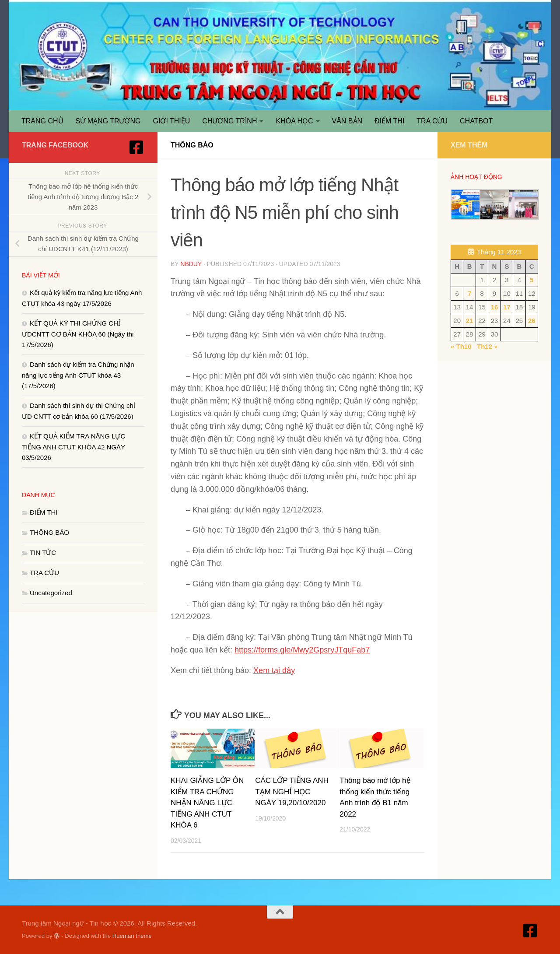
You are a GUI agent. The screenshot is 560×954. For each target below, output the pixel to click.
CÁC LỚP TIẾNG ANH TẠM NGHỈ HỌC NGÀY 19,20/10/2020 (292, 792)
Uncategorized (51, 593)
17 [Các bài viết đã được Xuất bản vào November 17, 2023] (507, 307)
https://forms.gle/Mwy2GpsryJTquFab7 (302, 650)
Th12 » (487, 346)
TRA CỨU (432, 121)
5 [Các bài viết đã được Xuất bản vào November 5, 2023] (532, 280)
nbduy (191, 264)
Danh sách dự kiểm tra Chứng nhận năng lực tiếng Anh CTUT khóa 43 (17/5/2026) (78, 375)
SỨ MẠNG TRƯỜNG (108, 121)
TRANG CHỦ (42, 121)
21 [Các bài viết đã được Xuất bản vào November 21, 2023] (470, 321)
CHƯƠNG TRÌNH (229, 121)
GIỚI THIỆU (172, 121)
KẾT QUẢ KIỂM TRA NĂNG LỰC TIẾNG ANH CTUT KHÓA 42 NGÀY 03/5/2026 (73, 447)
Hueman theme (132, 936)
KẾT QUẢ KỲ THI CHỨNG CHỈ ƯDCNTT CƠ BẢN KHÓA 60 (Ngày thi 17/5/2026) (78, 334)
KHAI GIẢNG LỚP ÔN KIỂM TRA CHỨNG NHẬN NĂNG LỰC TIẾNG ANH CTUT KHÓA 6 (207, 803)
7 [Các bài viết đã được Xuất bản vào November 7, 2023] (469, 293)
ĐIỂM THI (389, 121)
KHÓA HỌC (294, 121)
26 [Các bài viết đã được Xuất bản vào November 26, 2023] (532, 321)
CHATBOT (476, 121)
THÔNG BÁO (192, 145)
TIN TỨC (43, 552)
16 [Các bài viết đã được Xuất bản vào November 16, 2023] (495, 307)
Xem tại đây (274, 670)
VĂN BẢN (347, 121)
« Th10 (461, 346)
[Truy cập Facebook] (136, 147)
